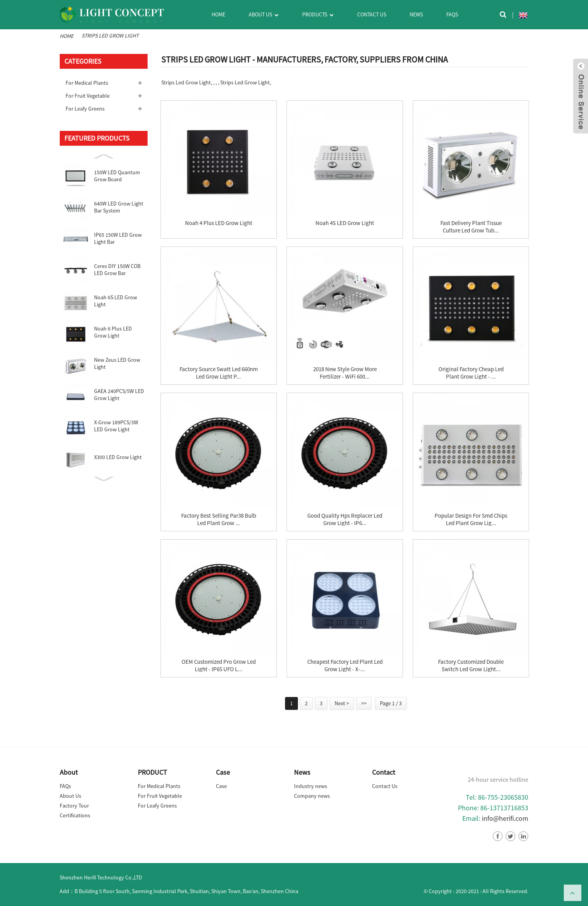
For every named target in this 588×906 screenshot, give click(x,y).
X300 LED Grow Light (118, 457)
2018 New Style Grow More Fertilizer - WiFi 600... (345, 373)
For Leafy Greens (85, 109)
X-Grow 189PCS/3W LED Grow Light (116, 426)
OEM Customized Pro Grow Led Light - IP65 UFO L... (219, 665)
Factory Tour (74, 806)
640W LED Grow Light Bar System (119, 207)
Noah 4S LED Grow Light (345, 223)
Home (218, 14)
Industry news (311, 786)
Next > (342, 703)
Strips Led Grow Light (110, 36)
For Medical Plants (87, 83)
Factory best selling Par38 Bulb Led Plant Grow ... (219, 519)
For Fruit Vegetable (88, 96)
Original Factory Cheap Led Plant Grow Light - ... (471, 373)
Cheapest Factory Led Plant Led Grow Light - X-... (345, 665)
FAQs (452, 14)
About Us (264, 15)
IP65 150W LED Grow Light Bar (118, 238)
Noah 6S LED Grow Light (116, 301)
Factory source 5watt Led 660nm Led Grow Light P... (219, 373)
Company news (312, 796)
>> (364, 703)
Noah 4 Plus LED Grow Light (219, 223)
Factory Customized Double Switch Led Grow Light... (471, 665)
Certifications (75, 815)
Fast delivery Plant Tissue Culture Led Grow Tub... (471, 227)
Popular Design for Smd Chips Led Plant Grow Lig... (471, 519)
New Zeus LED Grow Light (117, 363)
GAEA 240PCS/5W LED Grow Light (119, 395)
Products (318, 15)
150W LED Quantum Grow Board (117, 176)
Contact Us (372, 14)
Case (221, 786)
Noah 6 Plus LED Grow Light (113, 332)
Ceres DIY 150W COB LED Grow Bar (117, 270)
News (416, 14)
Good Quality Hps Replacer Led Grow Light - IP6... (345, 519)
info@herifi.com (505, 818)
